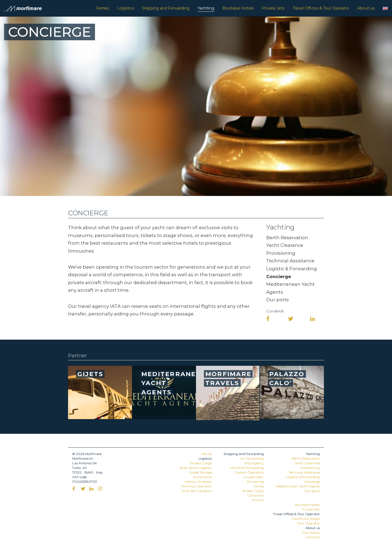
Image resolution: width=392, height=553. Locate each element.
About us (366, 8)
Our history (311, 532)
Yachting (206, 8)
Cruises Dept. (253, 477)
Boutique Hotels (238, 8)
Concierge (279, 276)
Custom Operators (249, 472)
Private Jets (273, 8)
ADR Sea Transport (197, 491)
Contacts (313, 537)
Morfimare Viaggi (306, 519)
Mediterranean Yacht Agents (298, 486)
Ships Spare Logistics (196, 468)
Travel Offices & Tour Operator (321, 8)
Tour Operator (309, 523)
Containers (255, 495)
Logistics (125, 8)
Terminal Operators (196, 486)
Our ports (278, 300)
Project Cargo (201, 463)
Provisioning (281, 253)
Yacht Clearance (285, 245)
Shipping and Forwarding (166, 8)
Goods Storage (200, 472)
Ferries (102, 8)
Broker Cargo (253, 491)
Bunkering (255, 482)
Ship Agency (254, 463)
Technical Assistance (290, 261)
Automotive (202, 477)
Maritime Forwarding (247, 468)
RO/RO (258, 500)
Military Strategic (198, 482)
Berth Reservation (287, 238)
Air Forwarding (252, 458)
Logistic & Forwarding (292, 269)
